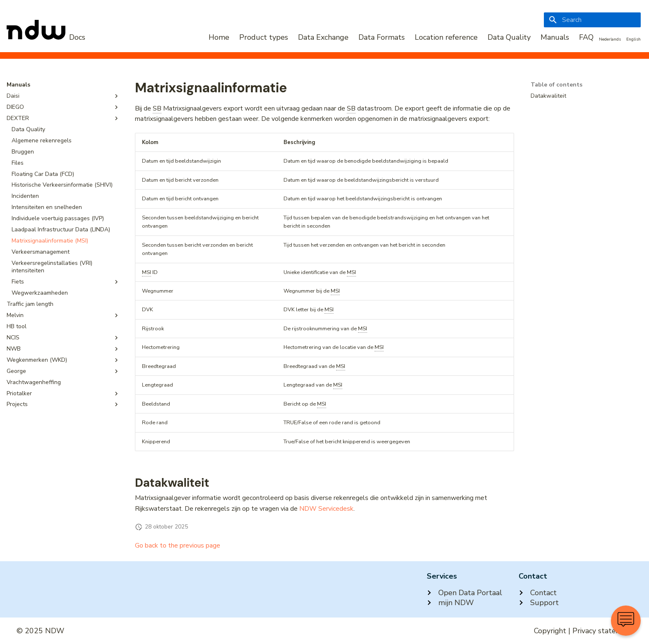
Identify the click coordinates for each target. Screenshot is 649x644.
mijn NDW (450, 603)
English (633, 39)
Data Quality (509, 37)
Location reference (446, 37)
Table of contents (556, 85)
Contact (538, 593)
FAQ (586, 37)
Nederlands (610, 39)
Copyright (550, 631)
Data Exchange (323, 37)
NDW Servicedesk (326, 509)
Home (219, 37)
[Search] (592, 20)
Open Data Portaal (464, 593)
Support (539, 603)
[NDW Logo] (46, 37)
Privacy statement (602, 631)
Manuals (555, 37)
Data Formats (382, 37)
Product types (264, 37)
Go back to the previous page (178, 545)
